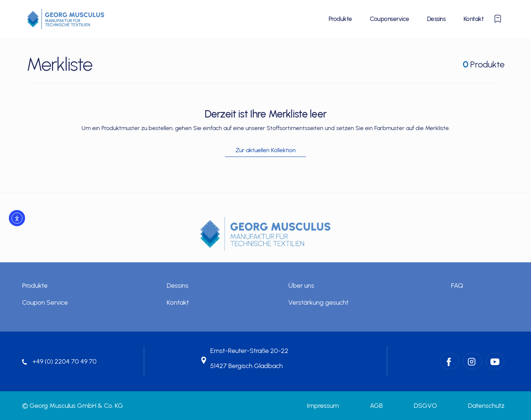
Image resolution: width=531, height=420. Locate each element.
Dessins (436, 19)
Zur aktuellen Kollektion (266, 150)
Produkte (340, 19)
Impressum (323, 406)
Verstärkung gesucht (318, 302)
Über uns (301, 286)
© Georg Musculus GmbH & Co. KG (73, 406)
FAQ (457, 286)
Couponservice (389, 19)
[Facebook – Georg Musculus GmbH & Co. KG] (450, 361)
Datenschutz (486, 406)
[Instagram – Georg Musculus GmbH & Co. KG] (472, 361)
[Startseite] (66, 19)
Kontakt (473, 19)
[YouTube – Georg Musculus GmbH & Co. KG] (495, 361)
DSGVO (425, 406)
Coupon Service (45, 302)
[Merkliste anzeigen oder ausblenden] (498, 19)
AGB (376, 406)
